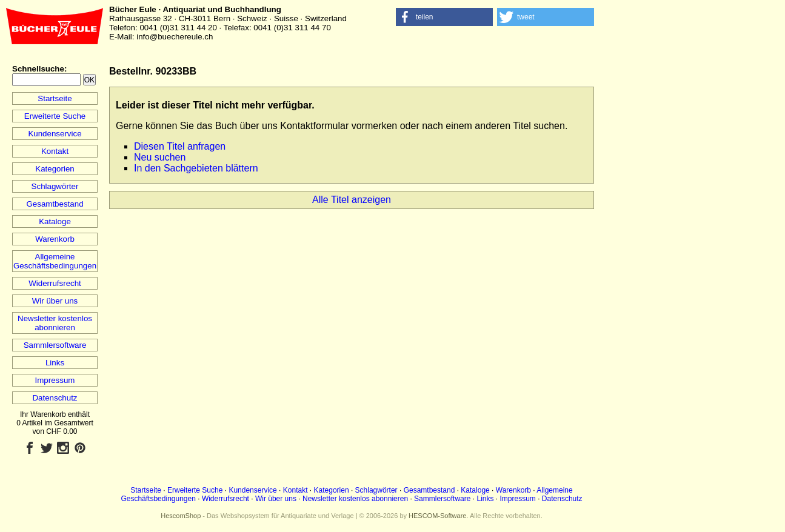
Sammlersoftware (55, 345)
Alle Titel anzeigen (352, 200)
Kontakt (55, 151)
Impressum (55, 380)
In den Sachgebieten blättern (196, 168)
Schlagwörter (55, 186)
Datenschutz (55, 398)
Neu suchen (160, 157)
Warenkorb (55, 239)
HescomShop (181, 516)
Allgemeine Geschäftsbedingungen (55, 261)
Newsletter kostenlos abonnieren (55, 323)
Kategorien (55, 169)
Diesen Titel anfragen (180, 146)
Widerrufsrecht (55, 283)
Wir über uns (55, 301)
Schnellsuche (38, 69)
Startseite (55, 98)
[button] (444, 17)
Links (55, 363)
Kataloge (55, 221)
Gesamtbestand (55, 204)
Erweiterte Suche (55, 116)
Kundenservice (55, 134)
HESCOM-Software (437, 516)
